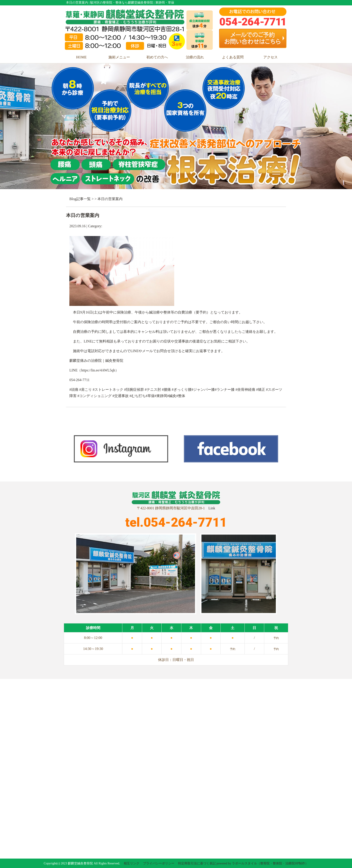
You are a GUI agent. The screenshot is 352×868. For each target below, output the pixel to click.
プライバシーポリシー (159, 863)
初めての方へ (157, 57)
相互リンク (132, 863)
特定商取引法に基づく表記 (197, 863)
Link (212, 508)
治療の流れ (195, 57)
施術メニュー (119, 57)
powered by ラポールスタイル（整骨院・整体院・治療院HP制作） (262, 863)
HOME (81, 57)
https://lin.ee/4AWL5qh (98, 370)
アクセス (271, 57)
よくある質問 (233, 57)
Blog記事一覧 (80, 199)
